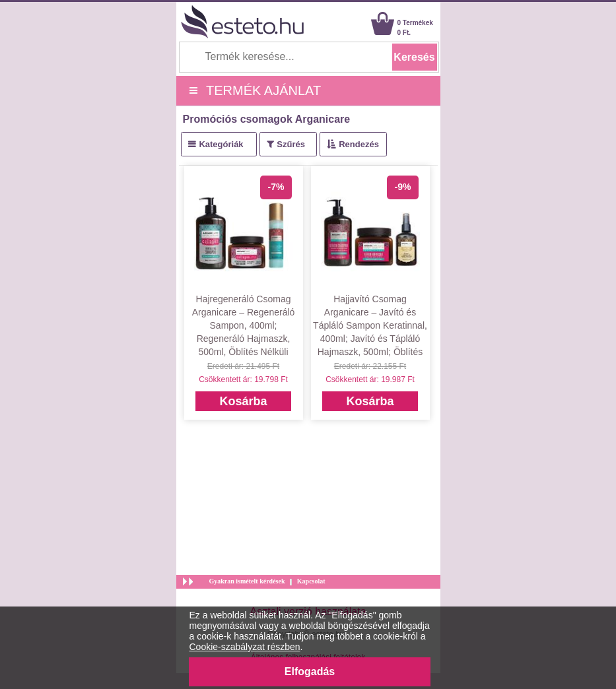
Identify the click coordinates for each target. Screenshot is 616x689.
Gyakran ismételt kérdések (247, 581)
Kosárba (243, 401)
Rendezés (359, 144)
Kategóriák (221, 144)
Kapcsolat (311, 581)
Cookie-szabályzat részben (245, 647)
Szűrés (291, 144)
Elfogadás (310, 672)
